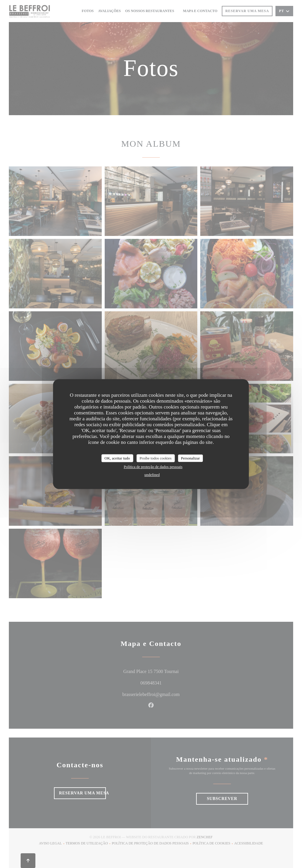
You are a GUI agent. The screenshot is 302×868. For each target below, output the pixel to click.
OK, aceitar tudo (117, 458)
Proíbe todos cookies (155, 458)
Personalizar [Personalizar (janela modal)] (190, 458)
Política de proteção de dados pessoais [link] (153, 467)
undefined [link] (152, 475)
